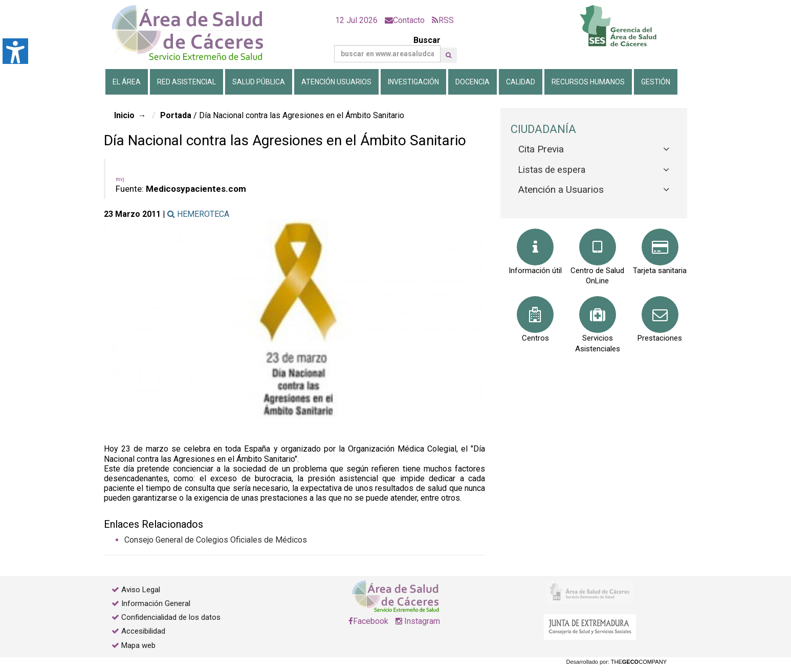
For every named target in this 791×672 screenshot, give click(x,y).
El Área (127, 82)
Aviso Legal (141, 590)
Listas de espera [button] (552, 170)
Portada (176, 115)
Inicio (124, 115)
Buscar (387, 49)
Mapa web (137, 645)
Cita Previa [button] (541, 149)
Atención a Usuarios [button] (561, 189)
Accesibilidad (143, 631)
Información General (156, 603)
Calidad (521, 82)
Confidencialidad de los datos (171, 617)
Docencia (473, 82)
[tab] (594, 150)
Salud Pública (259, 82)
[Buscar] (387, 54)
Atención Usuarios (336, 82)
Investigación (413, 82)
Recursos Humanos (588, 82)
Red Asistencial (186, 82)
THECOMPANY (639, 662)
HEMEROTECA (198, 214)
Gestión (656, 82)
